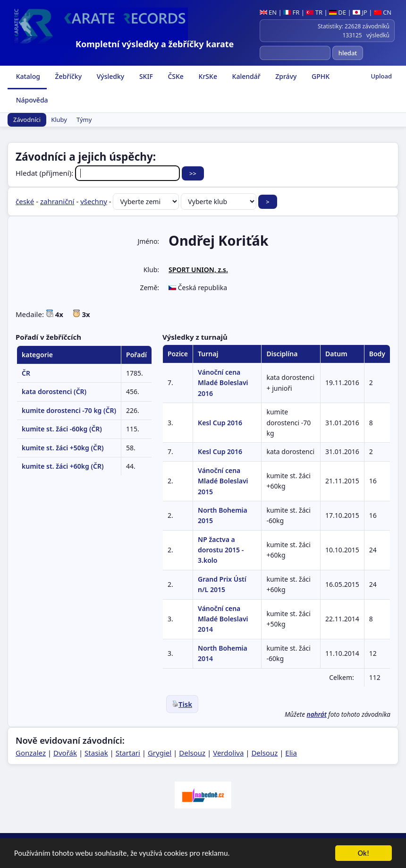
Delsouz (192, 753)
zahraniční (57, 201)
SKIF (145, 76)
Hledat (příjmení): (99, 173)
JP (360, 12)
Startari (128, 753)
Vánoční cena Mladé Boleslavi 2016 (223, 383)
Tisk (182, 704)
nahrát (317, 714)
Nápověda (31, 100)
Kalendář (245, 76)
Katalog (27, 76)
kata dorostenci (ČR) (54, 391)
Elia (291, 753)
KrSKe (207, 76)
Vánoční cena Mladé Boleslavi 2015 (223, 481)
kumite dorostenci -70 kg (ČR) (69, 410)
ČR (26, 373)
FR (291, 12)
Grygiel (160, 753)
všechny (94, 201)
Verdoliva (228, 753)
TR (314, 12)
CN (383, 12)
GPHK (320, 76)
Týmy (84, 120)
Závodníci (27, 120)
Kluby (59, 120)
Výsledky (110, 76)
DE (338, 12)
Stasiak (96, 753)
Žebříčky (68, 76)
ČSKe (175, 76)
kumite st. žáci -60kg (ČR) (62, 429)
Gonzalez (31, 753)
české (25, 201)
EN (268, 12)
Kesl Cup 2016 (220, 423)
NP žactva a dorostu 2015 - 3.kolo (221, 550)
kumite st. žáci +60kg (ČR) (63, 466)
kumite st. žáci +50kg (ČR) (63, 448)
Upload (381, 76)
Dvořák (65, 753)
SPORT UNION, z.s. (198, 270)
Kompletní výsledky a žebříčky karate (155, 44)
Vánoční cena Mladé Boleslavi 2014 (223, 619)
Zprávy (285, 76)
